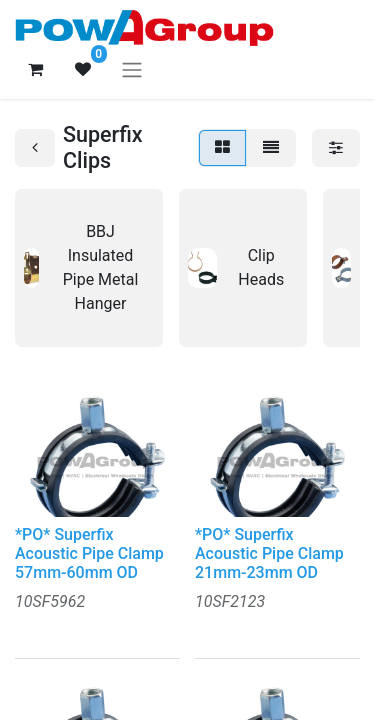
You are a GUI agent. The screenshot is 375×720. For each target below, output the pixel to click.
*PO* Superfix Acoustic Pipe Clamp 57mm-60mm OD (89, 553)
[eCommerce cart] (35, 69)
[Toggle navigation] (132, 69)
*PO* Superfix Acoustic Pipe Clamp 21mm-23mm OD (269, 553)
